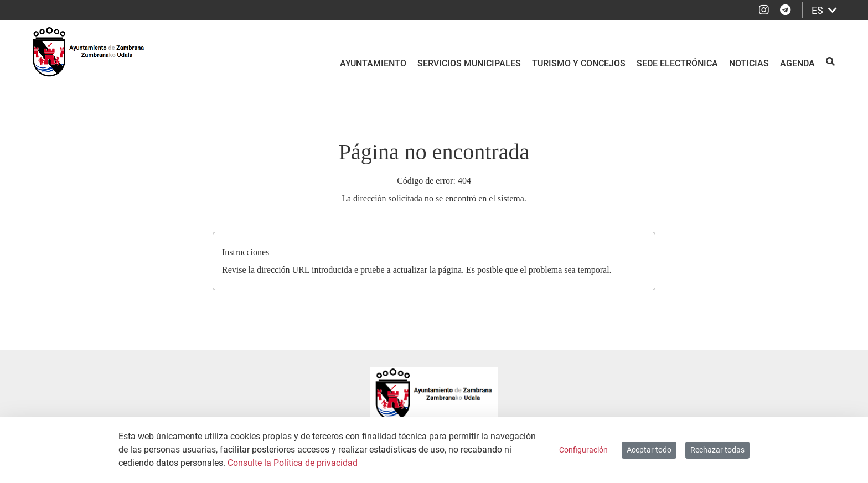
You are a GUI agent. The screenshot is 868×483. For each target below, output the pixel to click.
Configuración (583, 450)
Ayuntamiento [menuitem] (373, 63)
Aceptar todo (649, 450)
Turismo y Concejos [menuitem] (579, 63)
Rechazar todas (717, 450)
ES (824, 10)
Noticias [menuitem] (749, 63)
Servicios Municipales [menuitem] (469, 63)
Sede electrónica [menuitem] (677, 63)
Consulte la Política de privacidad (293, 463)
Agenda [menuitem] (797, 63)
